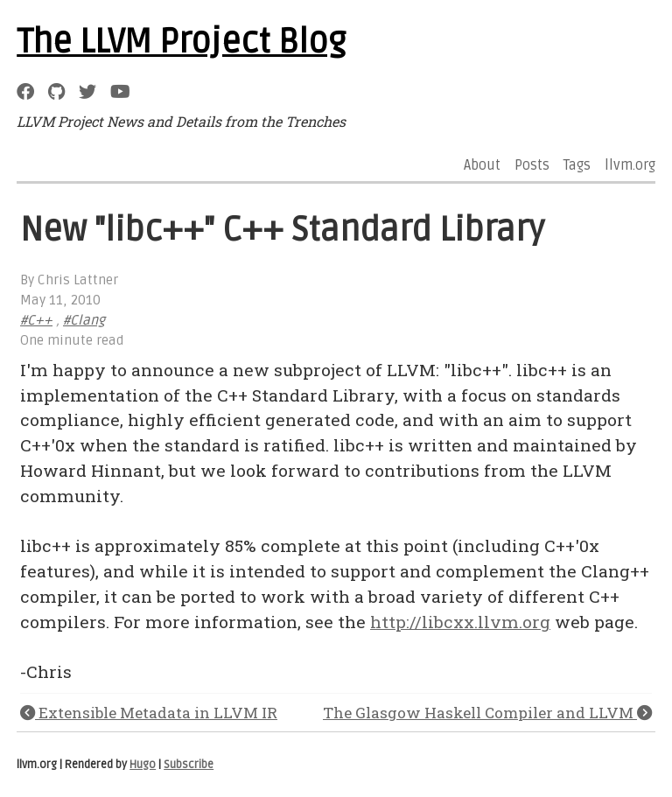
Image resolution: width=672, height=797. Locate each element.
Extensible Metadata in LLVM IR (149, 713)
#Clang (84, 321)
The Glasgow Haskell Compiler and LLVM (487, 713)
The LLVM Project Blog (181, 42)
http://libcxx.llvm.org (460, 622)
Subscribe (189, 765)
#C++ (36, 321)
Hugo (143, 765)
